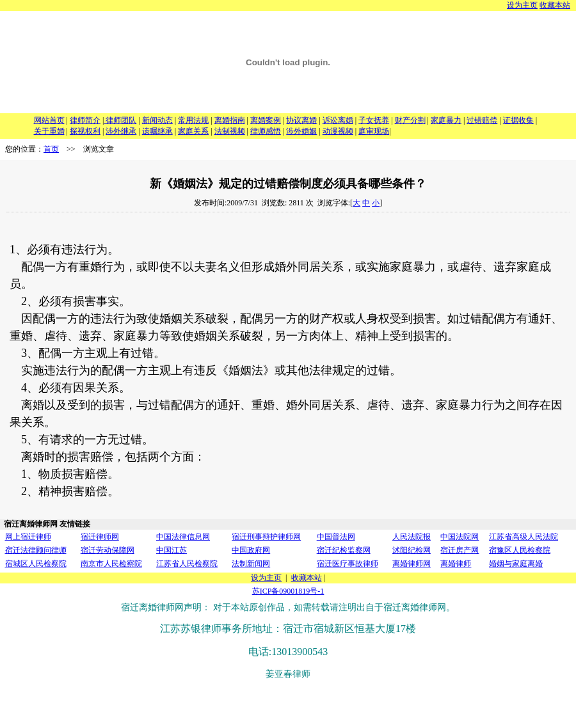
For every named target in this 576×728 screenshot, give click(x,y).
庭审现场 (374, 131)
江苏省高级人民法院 (524, 537)
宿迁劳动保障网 (108, 550)
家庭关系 (193, 131)
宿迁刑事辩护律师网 (266, 537)
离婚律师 (456, 564)
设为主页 (522, 5)
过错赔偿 (482, 120)
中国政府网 (251, 550)
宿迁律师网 (100, 537)
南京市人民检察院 (111, 564)
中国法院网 (460, 537)
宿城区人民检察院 (36, 564)
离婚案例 (266, 120)
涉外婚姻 (301, 131)
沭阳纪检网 (412, 550)
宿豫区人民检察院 (520, 550)
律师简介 (85, 120)
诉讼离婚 (338, 120)
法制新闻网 (251, 564)
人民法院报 (412, 537)
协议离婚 (301, 120)
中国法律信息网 (183, 537)
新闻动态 (157, 120)
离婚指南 (230, 120)
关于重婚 (49, 131)
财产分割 (410, 120)
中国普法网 (336, 537)
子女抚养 (374, 120)
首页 (51, 149)
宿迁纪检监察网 (344, 550)
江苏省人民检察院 (187, 564)
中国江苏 (172, 550)
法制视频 (230, 131)
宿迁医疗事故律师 (348, 564)
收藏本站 (555, 5)
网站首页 (49, 120)
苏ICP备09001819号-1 (288, 591)
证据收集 (518, 120)
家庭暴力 (446, 120)
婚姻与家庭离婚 (516, 564)
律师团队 (120, 120)
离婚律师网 (412, 564)
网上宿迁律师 (28, 537)
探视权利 (85, 131)
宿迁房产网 (460, 550)
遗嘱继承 (157, 131)
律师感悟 (266, 131)
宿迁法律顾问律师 (36, 550)
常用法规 (193, 120)
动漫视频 (338, 131)
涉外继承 (121, 131)
